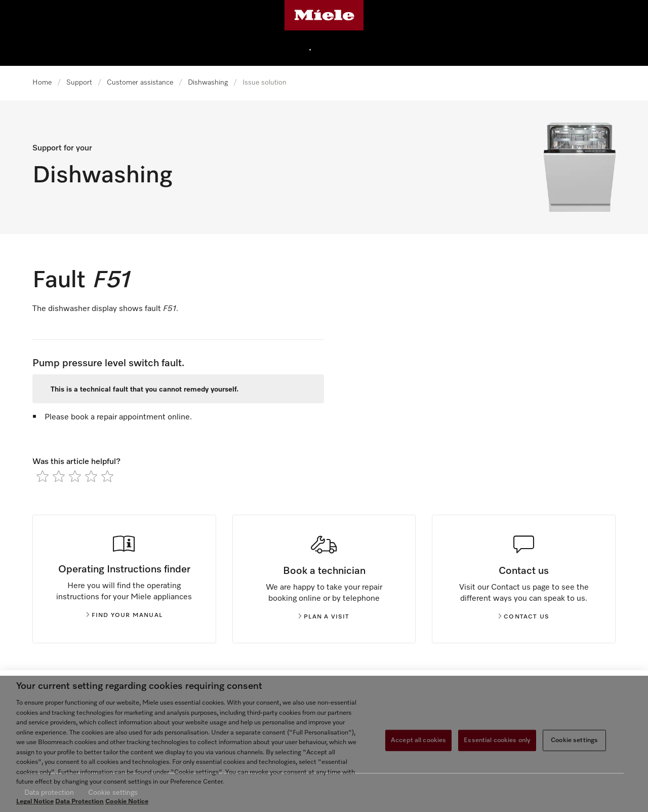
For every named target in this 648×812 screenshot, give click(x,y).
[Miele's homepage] (324, 15)
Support (79, 83)
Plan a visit (324, 617)
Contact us (524, 617)
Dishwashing (208, 83)
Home (42, 83)
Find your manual (124, 615)
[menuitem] (334, 48)
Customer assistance (140, 83)
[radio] (43, 476)
